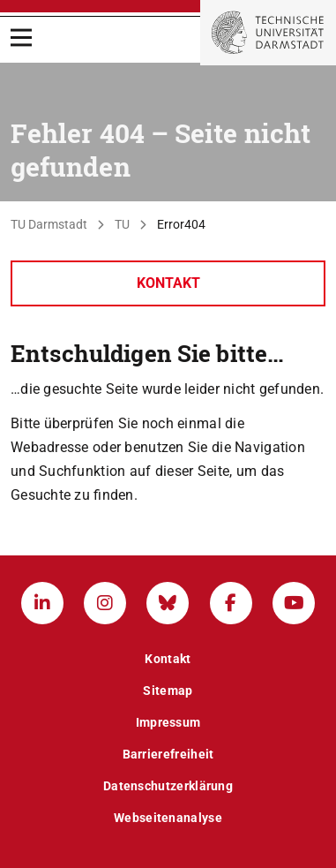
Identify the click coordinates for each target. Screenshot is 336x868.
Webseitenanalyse (168, 818)
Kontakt (168, 283)
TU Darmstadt (49, 224)
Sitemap (168, 691)
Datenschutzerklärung (168, 786)
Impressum (168, 722)
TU (122, 224)
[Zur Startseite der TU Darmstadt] (268, 33)
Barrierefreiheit (168, 754)
